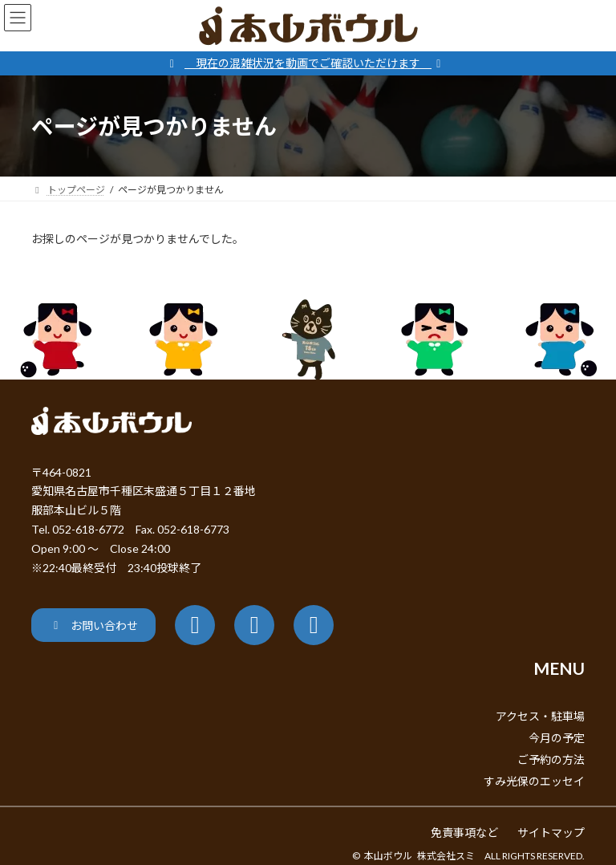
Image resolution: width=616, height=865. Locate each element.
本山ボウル (388, 856)
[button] (93, 625)
